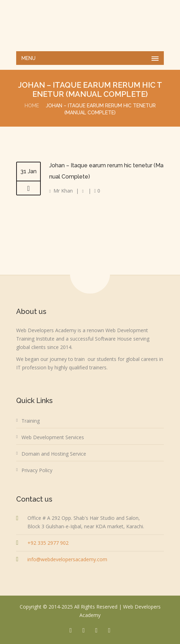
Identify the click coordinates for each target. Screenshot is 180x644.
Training (31, 421)
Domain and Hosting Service (54, 454)
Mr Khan (63, 191)
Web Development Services (53, 437)
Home (32, 106)
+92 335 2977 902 (48, 543)
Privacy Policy (37, 470)
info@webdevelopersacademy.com (67, 559)
